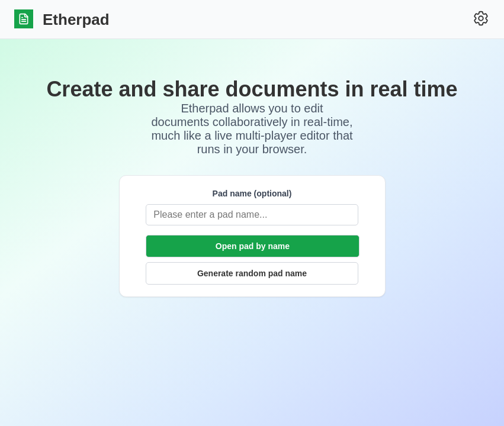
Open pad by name (253, 246)
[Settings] (481, 19)
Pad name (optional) (252, 193)
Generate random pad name (252, 273)
